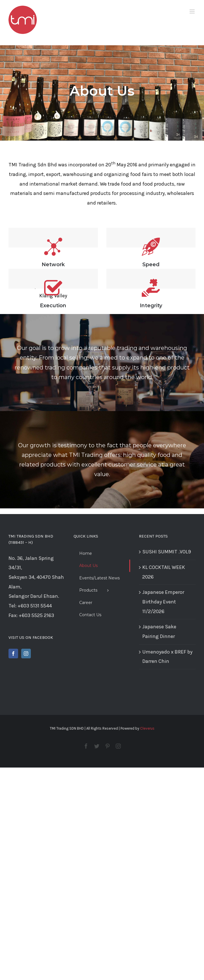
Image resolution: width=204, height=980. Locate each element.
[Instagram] (26, 654)
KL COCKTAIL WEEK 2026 (164, 572)
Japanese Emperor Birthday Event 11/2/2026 (163, 602)
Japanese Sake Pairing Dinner (159, 631)
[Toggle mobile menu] (193, 11)
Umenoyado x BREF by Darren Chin (167, 657)
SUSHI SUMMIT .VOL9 (167, 552)
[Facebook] (13, 654)
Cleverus (147, 728)
